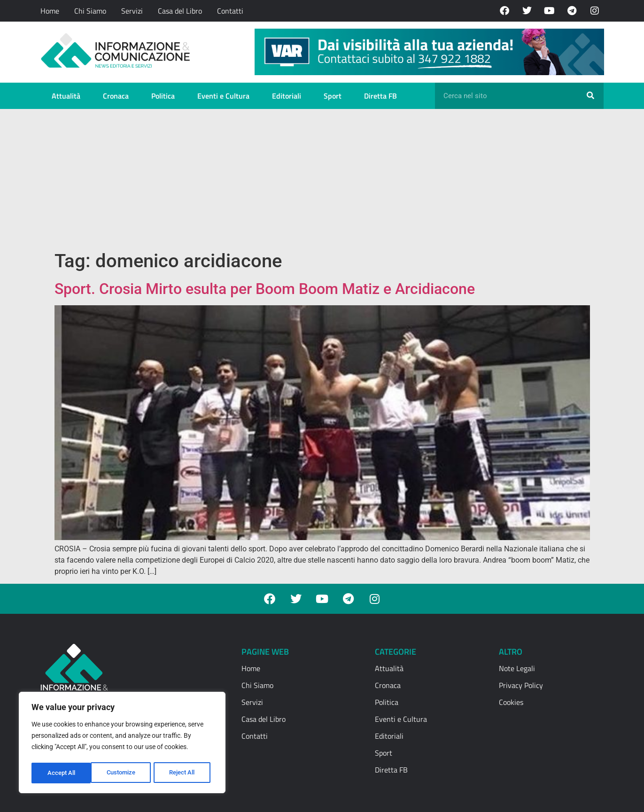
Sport (333, 96)
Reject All (123, 773)
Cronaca (116, 96)
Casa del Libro (180, 11)
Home (50, 11)
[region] (122, 744)
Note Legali (517, 668)
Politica (163, 96)
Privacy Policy (521, 685)
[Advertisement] (322, 179)
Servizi (132, 11)
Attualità (66, 96)
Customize (62, 773)
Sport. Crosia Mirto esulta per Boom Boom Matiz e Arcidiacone (265, 289)
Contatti (230, 11)
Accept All (184, 773)
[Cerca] (590, 96)
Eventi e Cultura (223, 96)
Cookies (511, 702)
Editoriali (287, 96)
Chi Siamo (90, 11)
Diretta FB (380, 96)
